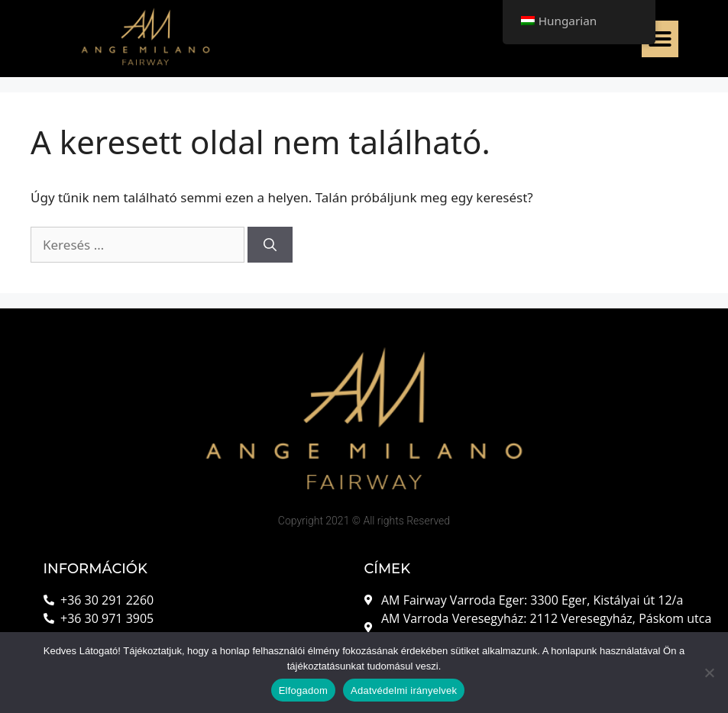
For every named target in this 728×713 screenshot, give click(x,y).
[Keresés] (270, 245)
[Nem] (709, 673)
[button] (660, 39)
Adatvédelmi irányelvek (404, 690)
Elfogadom (303, 690)
